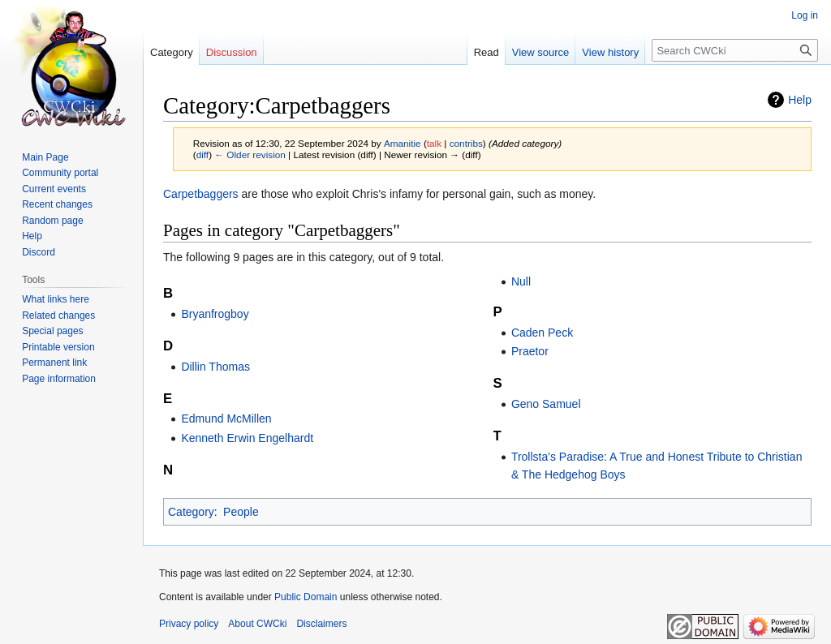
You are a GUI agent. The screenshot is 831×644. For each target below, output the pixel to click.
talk (434, 143)
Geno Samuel (546, 404)
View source (541, 52)
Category (191, 512)
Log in (805, 15)
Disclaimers (321, 624)
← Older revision (250, 155)
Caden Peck (542, 333)
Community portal (60, 173)
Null (521, 281)
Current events (54, 189)
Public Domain (306, 597)
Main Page (45, 157)
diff (202, 155)
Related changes (58, 316)
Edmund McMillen (226, 419)
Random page (52, 221)
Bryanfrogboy (215, 314)
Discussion (232, 52)
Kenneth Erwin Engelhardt (247, 438)
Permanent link (54, 363)
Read (487, 52)
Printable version (58, 347)
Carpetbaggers (201, 194)
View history (610, 52)
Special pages (52, 331)
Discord (39, 252)
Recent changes (57, 204)
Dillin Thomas (215, 367)
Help (800, 100)
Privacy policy (189, 624)
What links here (56, 299)
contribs (466, 143)
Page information (59, 379)
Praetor (530, 351)
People (241, 512)
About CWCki (257, 624)
